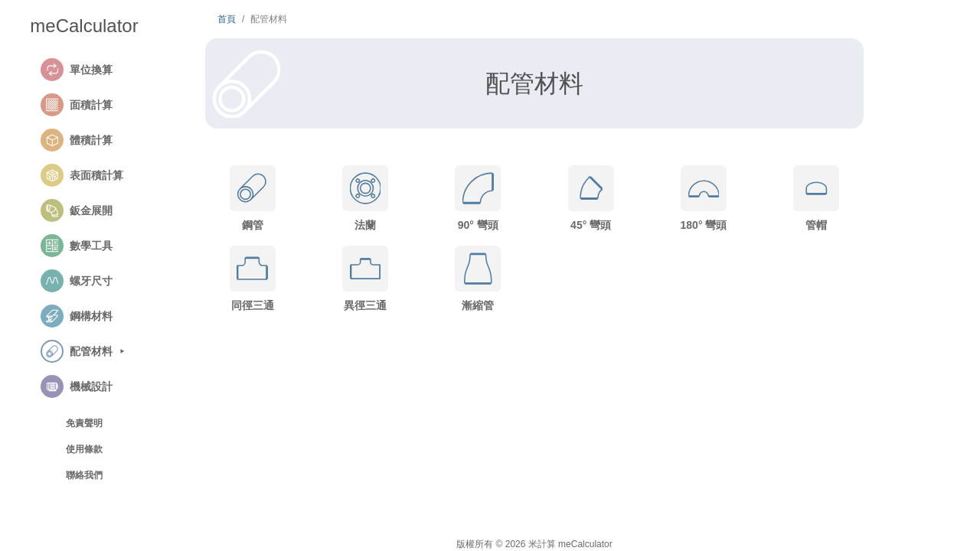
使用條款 (84, 449)
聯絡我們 (84, 475)
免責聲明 (84, 423)
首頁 (227, 19)
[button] (101, 70)
